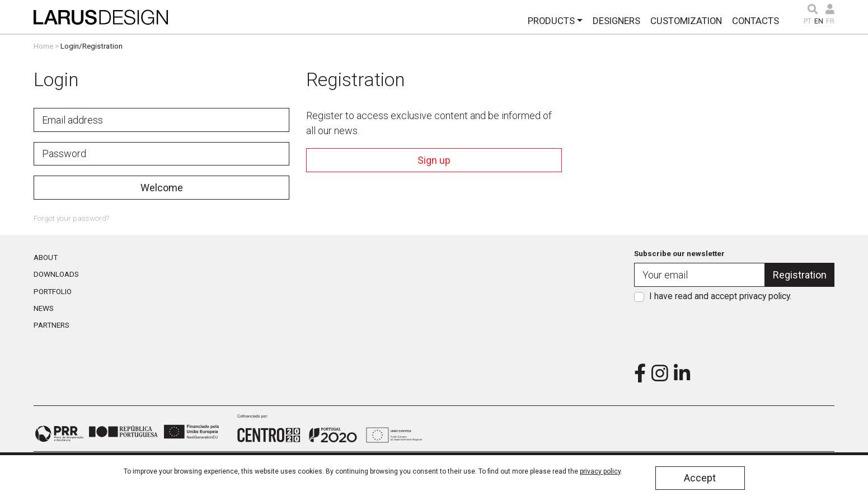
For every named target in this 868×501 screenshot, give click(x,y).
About (46, 257)
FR (830, 21)
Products (551, 21)
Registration (800, 275)
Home (43, 46)
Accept (700, 478)
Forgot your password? (71, 218)
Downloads (56, 274)
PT (808, 21)
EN (819, 21)
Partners (51, 325)
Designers (616, 21)
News (44, 308)
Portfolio (53, 291)
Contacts (756, 21)
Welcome (162, 188)
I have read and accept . (720, 296)
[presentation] (734, 329)
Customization (686, 21)
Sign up (434, 160)
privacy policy (764, 296)
